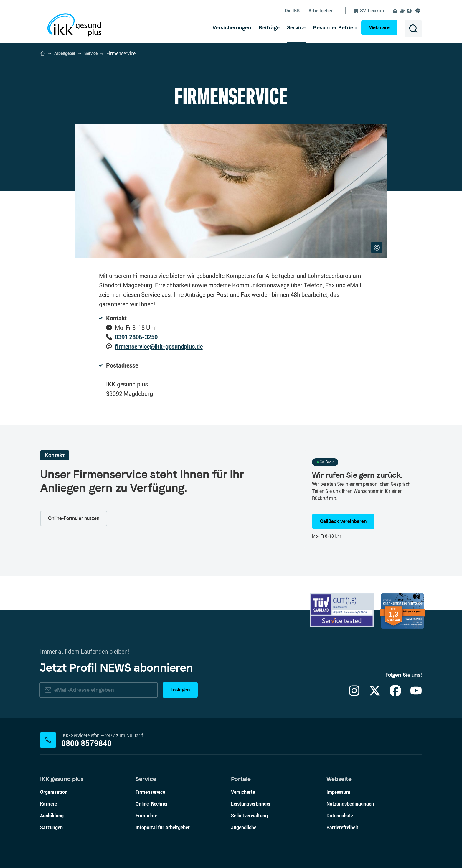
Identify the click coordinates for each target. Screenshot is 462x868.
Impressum (338, 792)
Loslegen (180, 690)
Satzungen (51, 827)
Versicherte (243, 792)
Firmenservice (150, 792)
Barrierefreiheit (342, 827)
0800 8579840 (86, 743)
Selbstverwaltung (249, 816)
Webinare (379, 28)
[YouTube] (416, 694)
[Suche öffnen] (413, 29)
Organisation (54, 792)
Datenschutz (340, 816)
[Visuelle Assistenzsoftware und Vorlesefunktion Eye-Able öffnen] (410, 11)
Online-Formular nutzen (74, 518)
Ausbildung (52, 816)
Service (91, 53)
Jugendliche (244, 827)
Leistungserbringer (251, 804)
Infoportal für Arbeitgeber (163, 827)
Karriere (48, 804)
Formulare (146, 816)
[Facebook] (395, 694)
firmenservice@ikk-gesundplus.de (159, 347)
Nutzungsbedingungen (350, 804)
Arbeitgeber (65, 53)
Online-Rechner (152, 804)
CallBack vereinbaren (343, 521)
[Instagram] (354, 694)
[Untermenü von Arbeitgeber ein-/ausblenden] (327, 11)
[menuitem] (232, 28)
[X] (375, 694)
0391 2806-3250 (136, 337)
